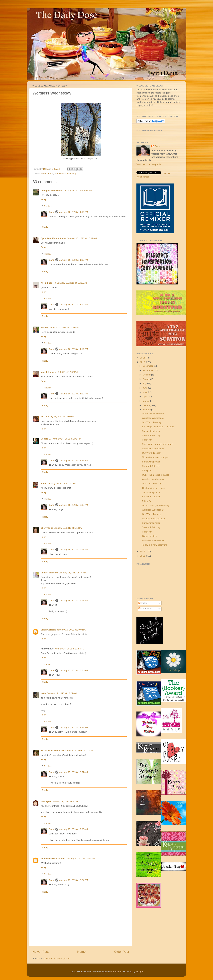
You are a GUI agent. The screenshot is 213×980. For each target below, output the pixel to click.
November (148, 370)
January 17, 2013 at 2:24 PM (74, 880)
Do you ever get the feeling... (157, 505)
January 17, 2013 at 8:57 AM (74, 772)
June (145, 388)
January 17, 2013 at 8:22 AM (66, 801)
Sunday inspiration (151, 431)
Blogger (140, 972)
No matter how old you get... (156, 457)
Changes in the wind (52, 191)
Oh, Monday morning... (154, 488)
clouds (44, 174)
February (147, 405)
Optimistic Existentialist (53, 238)
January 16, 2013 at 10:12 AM (82, 238)
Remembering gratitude (154, 519)
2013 (143, 362)
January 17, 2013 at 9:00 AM (74, 829)
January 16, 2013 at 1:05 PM (74, 260)
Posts (143, 603)
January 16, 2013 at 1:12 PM (74, 349)
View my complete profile (149, 164)
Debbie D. (46, 439)
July (145, 383)
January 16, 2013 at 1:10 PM (74, 305)
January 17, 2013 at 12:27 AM (62, 693)
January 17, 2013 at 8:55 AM (74, 728)
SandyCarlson (48, 630)
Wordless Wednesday (65, 174)
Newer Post (41, 952)
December (148, 366)
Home (81, 952)
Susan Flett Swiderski (52, 751)
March (146, 401)
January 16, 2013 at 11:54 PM (69, 649)
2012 (143, 551)
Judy (44, 483)
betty (43, 693)
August (146, 379)
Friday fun (147, 440)
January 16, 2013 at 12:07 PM (63, 372)
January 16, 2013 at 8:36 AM (78, 191)
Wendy (44, 327)
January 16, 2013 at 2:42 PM (67, 439)
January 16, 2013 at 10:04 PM (72, 630)
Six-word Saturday (151, 435)
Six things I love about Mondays (158, 427)
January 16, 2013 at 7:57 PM (73, 573)
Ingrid (44, 372)
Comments (145, 609)
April (145, 397)
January (147, 410)
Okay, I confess (150, 536)
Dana (46, 169)
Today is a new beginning (155, 545)
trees (51, 174)
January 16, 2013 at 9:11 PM (74, 550)
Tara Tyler (46, 801)
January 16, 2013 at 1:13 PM (74, 394)
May (145, 392)
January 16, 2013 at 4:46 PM (62, 483)
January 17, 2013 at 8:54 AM (74, 670)
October (147, 375)
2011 (143, 556)
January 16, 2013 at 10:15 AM (72, 283)
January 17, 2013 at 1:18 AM (79, 751)
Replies (48, 206)
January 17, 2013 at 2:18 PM (81, 859)
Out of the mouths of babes (156, 475)
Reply (44, 199)
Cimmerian (117, 972)
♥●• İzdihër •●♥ (48, 283)
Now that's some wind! (153, 413)
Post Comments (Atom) (58, 958)
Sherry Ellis (47, 528)
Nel (42, 417)
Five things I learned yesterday (157, 444)
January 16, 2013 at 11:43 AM (64, 327)
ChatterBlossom (49, 573)
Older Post (122, 952)
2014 (143, 358)
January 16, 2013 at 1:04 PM (74, 212)
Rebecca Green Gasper (53, 859)
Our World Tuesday (152, 422)
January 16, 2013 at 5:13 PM (68, 528)
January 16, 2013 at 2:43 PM (74, 460)
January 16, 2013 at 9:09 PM (74, 505)
